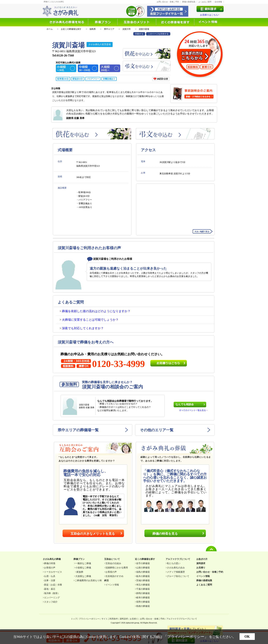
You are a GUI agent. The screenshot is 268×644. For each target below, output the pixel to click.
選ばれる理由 (103, 22)
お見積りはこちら (169, 363)
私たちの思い (174, 563)
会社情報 (218, 2)
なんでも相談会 (185, 404)
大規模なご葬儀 (83, 576)
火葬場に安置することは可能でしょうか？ (90, 320)
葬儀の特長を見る (165, 534)
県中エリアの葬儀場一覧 (78, 430)
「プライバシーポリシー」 (186, 637)
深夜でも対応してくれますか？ (83, 328)
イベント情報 (208, 22)
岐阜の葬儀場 (143, 598)
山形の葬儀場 (143, 568)
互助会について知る (137, 22)
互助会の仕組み (113, 563)
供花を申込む (147, 54)
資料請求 (124, 619)
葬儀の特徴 (50, 563)
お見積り (134, 619)
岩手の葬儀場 (143, 563)
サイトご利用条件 (110, 619)
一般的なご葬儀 (83, 563)
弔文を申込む (147, 66)
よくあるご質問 (205, 2)
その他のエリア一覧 (157, 430)
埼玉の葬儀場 (143, 585)
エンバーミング (52, 598)
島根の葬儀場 (143, 606)
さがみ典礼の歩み (176, 568)
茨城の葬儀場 (143, 580)
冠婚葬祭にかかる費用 (117, 568)
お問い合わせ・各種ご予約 (168, 2)
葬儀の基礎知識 (189, 2)
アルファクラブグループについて (182, 619)
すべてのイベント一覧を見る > (193, 410)
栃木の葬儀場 (143, 576)
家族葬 (80, 572)
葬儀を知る (67, 22)
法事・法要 (50, 580)
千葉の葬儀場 (143, 589)
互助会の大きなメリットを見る (93, 534)
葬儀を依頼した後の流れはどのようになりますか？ (96, 311)
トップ (74, 619)
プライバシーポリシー (89, 619)
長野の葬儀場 (143, 602)
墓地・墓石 (50, 589)
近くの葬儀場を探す (175, 22)
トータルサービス (53, 572)
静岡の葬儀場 (143, 593)
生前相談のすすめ (114, 576)
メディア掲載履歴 (176, 572)
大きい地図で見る (202, 232)
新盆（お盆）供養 (53, 585)
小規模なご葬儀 (83, 568)
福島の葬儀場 (143, 572)
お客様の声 (50, 568)
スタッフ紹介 (51, 602)
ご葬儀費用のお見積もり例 (88, 580)
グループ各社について (178, 576)
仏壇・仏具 (50, 576)
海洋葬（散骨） (52, 593)
